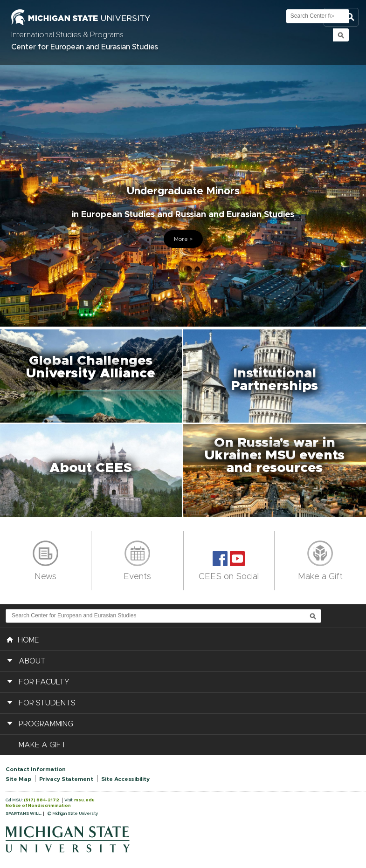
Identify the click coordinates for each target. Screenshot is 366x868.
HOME (23, 639)
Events (137, 577)
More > (183, 239)
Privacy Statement (66, 779)
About (32, 661)
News (45, 577)
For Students (47, 703)
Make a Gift (320, 577)
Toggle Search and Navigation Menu (341, 17)
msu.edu (84, 800)
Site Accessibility (125, 779)
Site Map (18, 779)
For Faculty (44, 682)
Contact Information (36, 769)
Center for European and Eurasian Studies (85, 47)
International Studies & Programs (67, 35)
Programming (46, 724)
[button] (92, 376)
